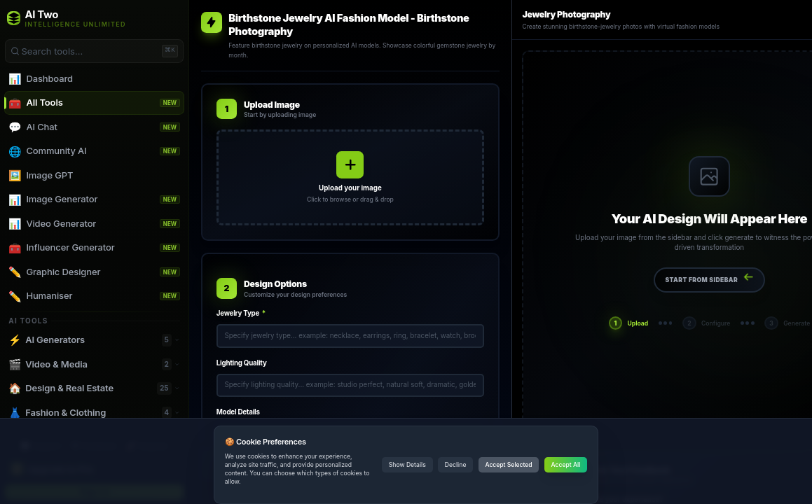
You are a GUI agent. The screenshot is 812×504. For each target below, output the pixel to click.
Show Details (407, 465)
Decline (456, 465)
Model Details (238, 412)
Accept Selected (508, 465)
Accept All (566, 465)
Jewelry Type (241, 313)
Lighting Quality (242, 363)
